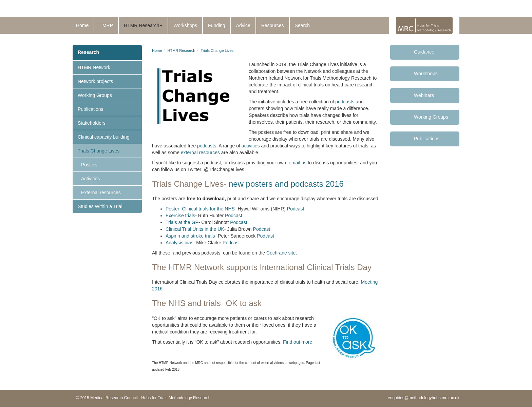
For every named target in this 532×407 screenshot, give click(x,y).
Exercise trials (180, 216)
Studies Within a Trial (100, 206)
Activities (90, 179)
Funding (217, 25)
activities (250, 146)
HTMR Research (143, 25)
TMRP (106, 25)
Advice (243, 25)
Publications (91, 109)
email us (298, 163)
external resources (200, 152)
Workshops (185, 25)
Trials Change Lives (99, 151)
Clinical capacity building (104, 137)
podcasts (345, 102)
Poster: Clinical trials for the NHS (200, 209)
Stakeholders (92, 123)
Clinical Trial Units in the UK (195, 229)
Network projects (95, 81)
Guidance (424, 52)
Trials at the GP (182, 222)
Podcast (296, 209)
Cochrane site (281, 253)
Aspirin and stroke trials (190, 236)
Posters (89, 165)
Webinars (424, 95)
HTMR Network (94, 67)
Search (302, 25)
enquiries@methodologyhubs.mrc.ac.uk (424, 398)
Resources (273, 25)
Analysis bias (179, 243)
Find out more (298, 342)
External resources (101, 192)
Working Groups (95, 95)
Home (82, 25)
